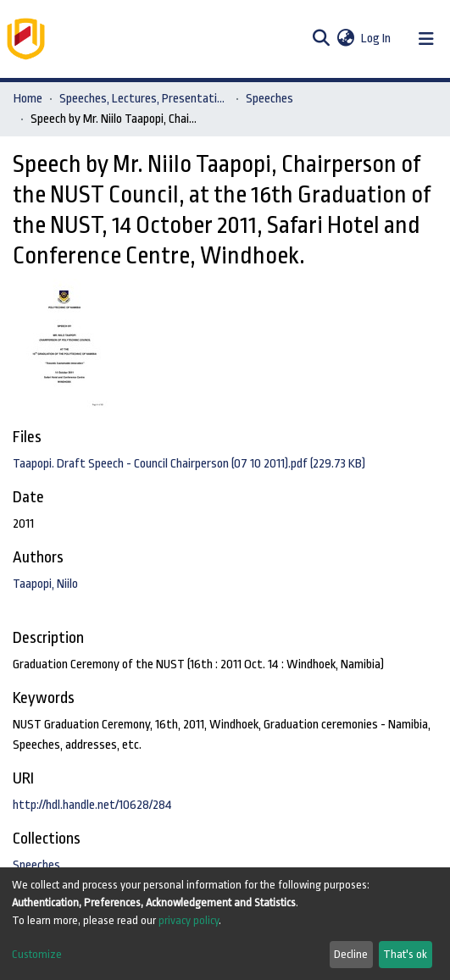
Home (28, 99)
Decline (351, 954)
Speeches (269, 99)
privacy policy (189, 920)
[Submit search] (321, 39)
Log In (377, 39)
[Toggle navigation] (426, 39)
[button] (345, 39)
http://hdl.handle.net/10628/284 (92, 805)
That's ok (405, 954)
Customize (37, 954)
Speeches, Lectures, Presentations (144, 99)
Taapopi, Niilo (45, 584)
